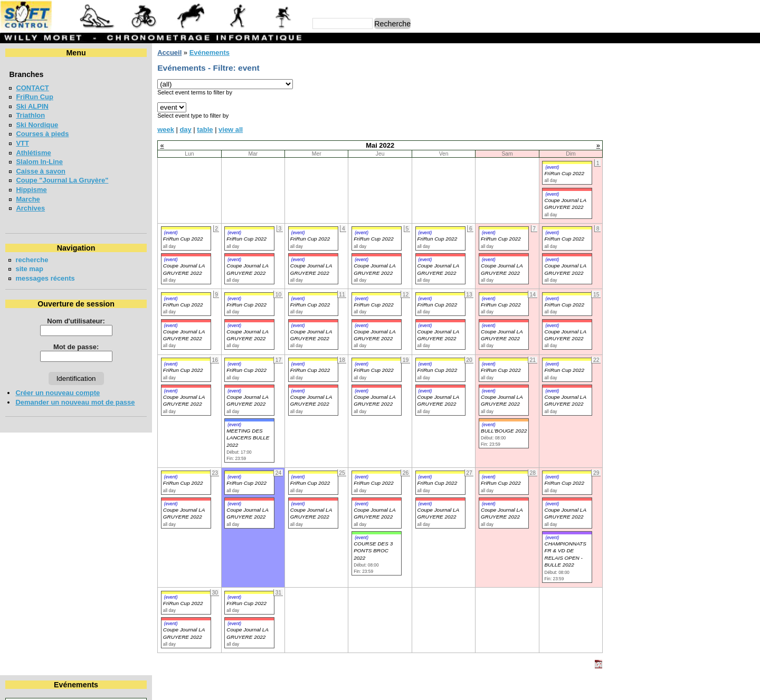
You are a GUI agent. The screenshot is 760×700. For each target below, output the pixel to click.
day (185, 130)
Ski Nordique (37, 125)
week (166, 130)
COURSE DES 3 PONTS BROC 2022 (373, 551)
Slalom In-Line (39, 162)
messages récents (45, 278)
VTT (22, 143)
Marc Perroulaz (431, 687)
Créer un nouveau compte (58, 393)
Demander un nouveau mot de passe (75, 402)
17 (648, 116)
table (205, 130)
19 (687, 116)
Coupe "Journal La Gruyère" (62, 180)
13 (707, 107)
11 (668, 107)
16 (628, 116)
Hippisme (31, 190)
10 (648, 107)
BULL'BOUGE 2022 (504, 431)
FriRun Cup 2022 (564, 173)
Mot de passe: (76, 347)
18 (668, 116)
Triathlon (30, 115)
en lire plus (737, 237)
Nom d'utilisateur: (76, 321)
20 (707, 116)
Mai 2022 (683, 70)
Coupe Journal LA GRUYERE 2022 (184, 400)
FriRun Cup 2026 (650, 204)
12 (687, 107)
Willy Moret (360, 687)
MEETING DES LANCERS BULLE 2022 (248, 438)
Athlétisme (33, 153)
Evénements (209, 52)
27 (707, 126)
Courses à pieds (42, 134)
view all (231, 130)
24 (648, 126)
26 (687, 126)
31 (648, 135)
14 (729, 107)
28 (729, 126)
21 (729, 116)
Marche (28, 199)
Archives (30, 208)
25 (668, 126)
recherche (32, 260)
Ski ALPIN (32, 106)
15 (749, 107)
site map (29, 269)
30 (628, 135)
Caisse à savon (41, 171)
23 (628, 126)
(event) (552, 167)
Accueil (169, 52)
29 (749, 126)
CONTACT (32, 88)
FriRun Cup (35, 97)
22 (749, 116)
